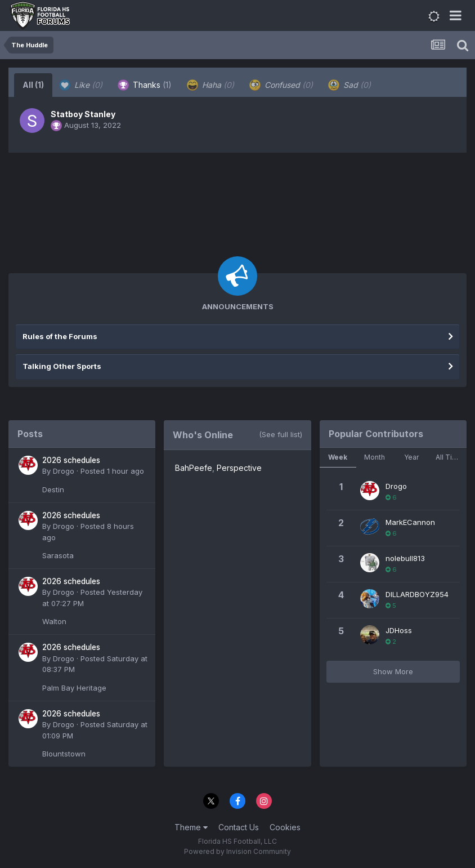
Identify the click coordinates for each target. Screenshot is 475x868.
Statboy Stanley (83, 114)
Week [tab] (338, 457)
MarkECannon (410, 522)
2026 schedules (71, 460)
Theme (191, 827)
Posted (112, 471)
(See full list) (281, 434)
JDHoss (399, 630)
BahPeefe (194, 468)
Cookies (285, 827)
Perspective (239, 468)
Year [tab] (411, 457)
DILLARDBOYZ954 (417, 594)
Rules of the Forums (60, 336)
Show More (393, 671)
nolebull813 (405, 558)
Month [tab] (375, 457)
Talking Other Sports (62, 366)
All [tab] (33, 85)
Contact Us (239, 827)
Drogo (64, 471)
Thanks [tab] (145, 85)
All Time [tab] (449, 457)
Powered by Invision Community (237, 851)
